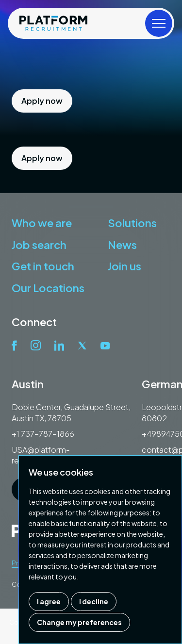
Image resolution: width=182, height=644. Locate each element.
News (122, 245)
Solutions (132, 223)
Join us (124, 266)
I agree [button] (49, 601)
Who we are (42, 223)
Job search (39, 245)
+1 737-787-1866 (43, 434)
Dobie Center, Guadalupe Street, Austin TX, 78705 (71, 412)
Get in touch (43, 266)
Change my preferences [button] (79, 622)
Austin (28, 384)
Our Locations (48, 288)
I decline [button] (94, 601)
